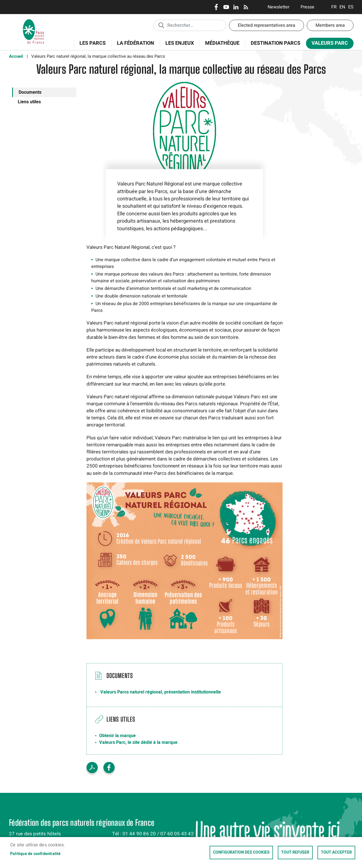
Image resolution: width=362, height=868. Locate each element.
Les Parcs (91, 46)
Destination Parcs (276, 43)
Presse (307, 7)
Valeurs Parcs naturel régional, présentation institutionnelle (161, 692)
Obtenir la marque (117, 736)
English (342, 7)
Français (334, 7)
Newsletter (278, 7)
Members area (330, 25)
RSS (246, 7)
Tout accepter (336, 853)
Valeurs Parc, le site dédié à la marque (138, 742)
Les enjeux (178, 46)
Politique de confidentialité (35, 854)
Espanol (351, 7)
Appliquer (161, 25)
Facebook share (109, 768)
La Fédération (134, 46)
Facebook (216, 7)
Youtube (226, 7)
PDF (92, 768)
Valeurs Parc (328, 44)
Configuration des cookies (241, 853)
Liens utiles (29, 102)
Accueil (16, 56)
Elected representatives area (266, 25)
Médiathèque (222, 43)
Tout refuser (295, 853)
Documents (30, 92)
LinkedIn (236, 7)
